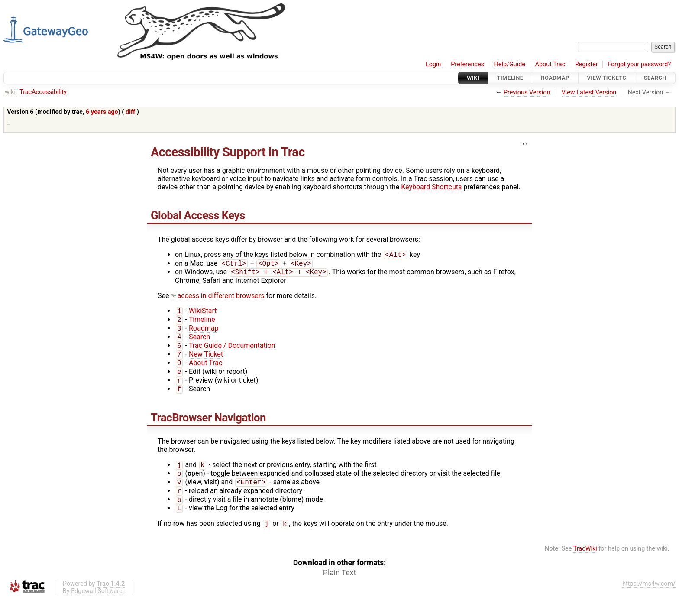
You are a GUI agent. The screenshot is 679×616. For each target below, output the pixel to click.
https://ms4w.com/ (649, 601)
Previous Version (527, 92)
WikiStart (203, 314)
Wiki (473, 78)
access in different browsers (217, 298)
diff (130, 112)
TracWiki (585, 566)
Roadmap (555, 78)
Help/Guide (510, 64)
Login (433, 64)
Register (587, 64)
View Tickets (607, 78)
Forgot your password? (639, 64)
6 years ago (102, 112)
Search (655, 78)
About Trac (550, 64)
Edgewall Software (97, 608)
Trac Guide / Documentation (232, 352)
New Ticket (206, 362)
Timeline (510, 78)
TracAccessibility (43, 92)
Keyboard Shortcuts (431, 187)
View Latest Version (589, 92)
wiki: (11, 92)
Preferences (467, 64)
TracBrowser (181, 429)
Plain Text (339, 590)
